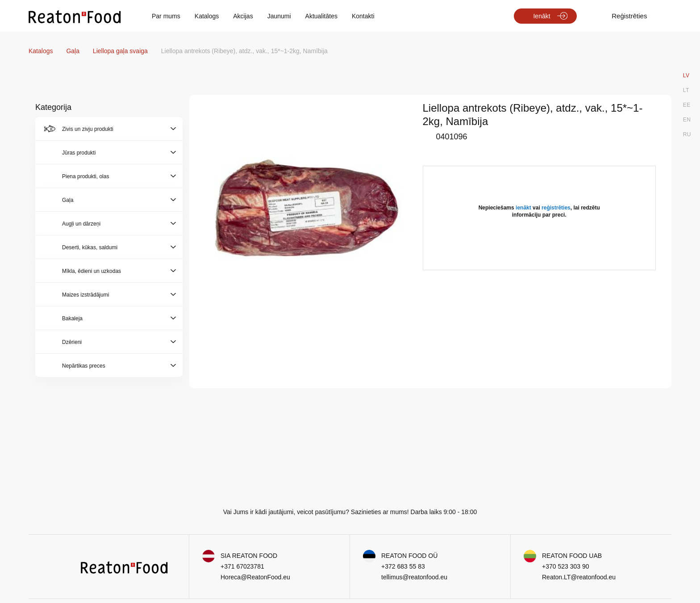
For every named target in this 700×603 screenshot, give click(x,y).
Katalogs (207, 16)
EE (687, 105)
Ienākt (542, 16)
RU (687, 134)
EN (687, 120)
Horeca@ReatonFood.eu (255, 577)
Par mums (166, 16)
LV (686, 75)
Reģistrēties (629, 16)
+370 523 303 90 (566, 566)
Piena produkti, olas (85, 176)
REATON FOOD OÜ (409, 556)
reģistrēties (556, 208)
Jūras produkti (79, 153)
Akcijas (243, 16)
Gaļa (73, 51)
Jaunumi (279, 16)
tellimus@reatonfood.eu (414, 577)
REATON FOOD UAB (572, 556)
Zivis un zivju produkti (88, 129)
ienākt (523, 208)
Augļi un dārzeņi (81, 224)
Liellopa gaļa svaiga (121, 51)
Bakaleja (72, 318)
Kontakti (363, 16)
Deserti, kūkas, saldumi (90, 247)
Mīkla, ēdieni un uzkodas (92, 271)
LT (686, 90)
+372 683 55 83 (403, 566)
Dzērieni (72, 342)
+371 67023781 (242, 566)
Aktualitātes (321, 16)
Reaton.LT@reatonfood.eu (579, 577)
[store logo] (75, 16)
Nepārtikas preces (84, 366)
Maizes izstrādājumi (85, 295)
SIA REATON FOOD (249, 556)
